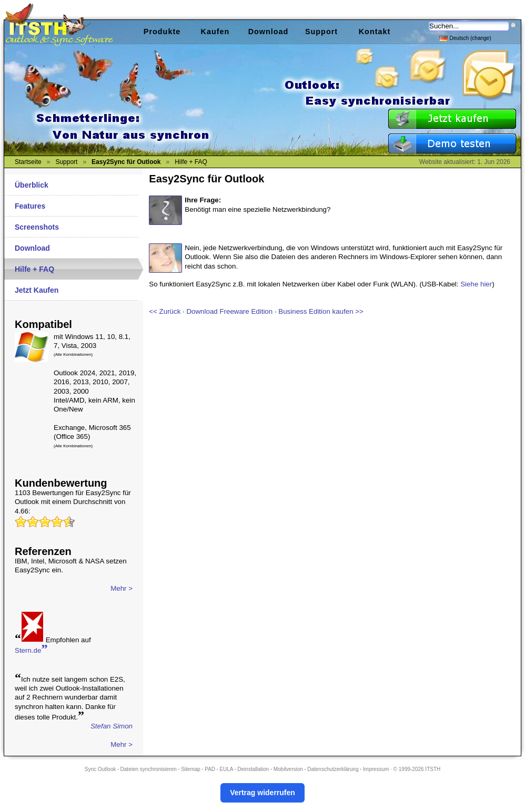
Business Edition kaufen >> (321, 311)
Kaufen (215, 32)
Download (32, 248)
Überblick (32, 185)
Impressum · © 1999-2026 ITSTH (402, 769)
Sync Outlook (100, 769)
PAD (210, 769)
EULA (226, 769)
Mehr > (122, 588)
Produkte (162, 32)
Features (30, 206)
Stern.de (31, 650)
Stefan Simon (112, 726)
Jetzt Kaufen (37, 290)
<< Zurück (165, 311)
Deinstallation (253, 769)
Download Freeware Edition (229, 311)
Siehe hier (476, 284)
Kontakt (375, 32)
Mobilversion (288, 769)
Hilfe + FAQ (34, 269)
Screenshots (37, 227)
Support (321, 32)
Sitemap (191, 769)
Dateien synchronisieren (149, 769)
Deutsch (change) (465, 38)
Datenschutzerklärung (333, 769)
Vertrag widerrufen (262, 793)
